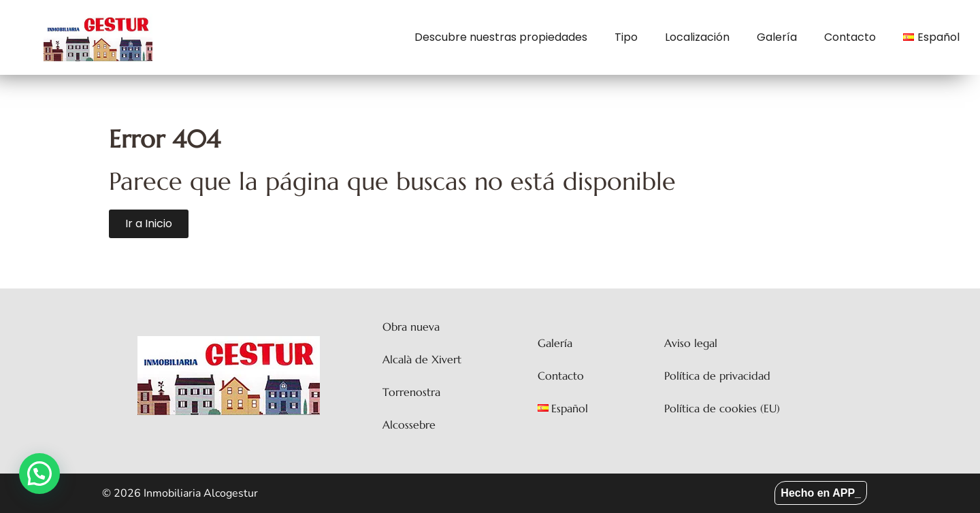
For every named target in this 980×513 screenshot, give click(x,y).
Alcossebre (409, 425)
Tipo (626, 37)
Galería (777, 37)
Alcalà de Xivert (422, 359)
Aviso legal (691, 343)
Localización (697, 37)
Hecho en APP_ (821, 493)
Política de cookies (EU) (722, 408)
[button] (39, 474)
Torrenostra (411, 392)
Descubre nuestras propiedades (501, 37)
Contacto (850, 37)
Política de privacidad (717, 376)
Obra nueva (411, 327)
